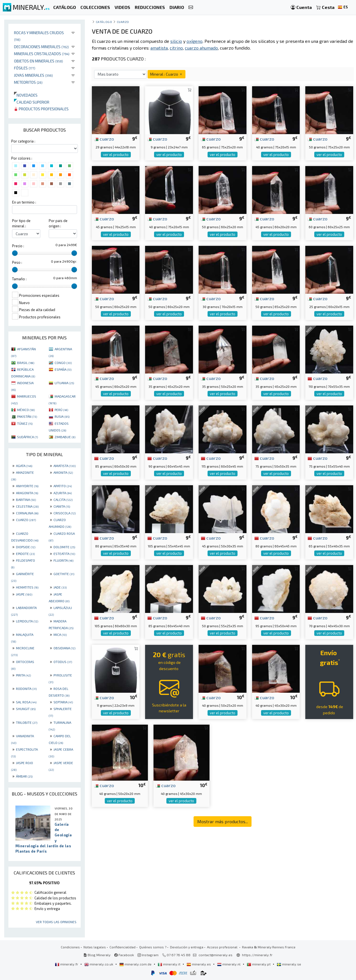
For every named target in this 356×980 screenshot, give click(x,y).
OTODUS (63, 662)
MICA (60, 634)
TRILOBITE (27, 722)
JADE (60, 587)
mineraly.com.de (136, 964)
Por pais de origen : (58, 223)
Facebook (124, 955)
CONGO (63, 363)
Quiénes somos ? (153, 947)
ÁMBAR (24, 776)
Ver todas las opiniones (56, 922)
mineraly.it (169, 964)
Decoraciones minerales (41, 47)
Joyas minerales (33, 75)
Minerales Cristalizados (42, 54)
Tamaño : (19, 279)
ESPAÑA (63, 369)
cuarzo (104, 139)
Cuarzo (123, 22)
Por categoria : (23, 141)
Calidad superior (32, 102)
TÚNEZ (25, 423)
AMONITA (63, 472)
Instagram (148, 955)
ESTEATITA (64, 554)
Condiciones (70, 947)
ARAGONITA (27, 493)
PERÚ (61, 410)
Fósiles (25, 68)
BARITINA (26, 500)
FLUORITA (63, 560)
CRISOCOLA (65, 513)
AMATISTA (65, 466)
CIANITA (62, 506)
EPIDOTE (25, 554)
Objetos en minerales (39, 61)
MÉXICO (26, 410)
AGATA (24, 466)
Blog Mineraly (97, 955)
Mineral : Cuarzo (167, 74)
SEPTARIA (63, 702)
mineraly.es (199, 964)
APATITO (63, 486)
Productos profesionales (41, 109)
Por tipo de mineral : (21, 223)
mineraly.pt (259, 964)
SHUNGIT (26, 709)
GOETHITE (64, 574)
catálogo (104, 22)
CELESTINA (27, 506)
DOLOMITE (64, 547)
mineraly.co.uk (99, 964)
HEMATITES (27, 587)
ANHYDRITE (27, 486)
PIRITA (23, 675)
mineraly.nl (229, 964)
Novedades (26, 95)
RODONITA (26, 689)
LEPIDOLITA (27, 621)
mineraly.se (289, 964)
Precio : (18, 246)
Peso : (17, 262)
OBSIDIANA (64, 648)
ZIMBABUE (65, 437)
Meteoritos (28, 82)
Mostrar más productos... (223, 821)
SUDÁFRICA (27, 437)
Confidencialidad (123, 947)
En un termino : (24, 202)
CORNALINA (27, 513)
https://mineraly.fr (257, 955)
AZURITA (63, 493)
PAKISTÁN (27, 416)
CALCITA (63, 500)
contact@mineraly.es (216, 955)
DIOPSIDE (26, 547)
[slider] (15, 253)
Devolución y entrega (187, 947)
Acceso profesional (223, 947)
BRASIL (26, 363)
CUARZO (26, 520)
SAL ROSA (26, 702)
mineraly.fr (67, 964)
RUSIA (62, 416)
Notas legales (95, 947)
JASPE (24, 594)
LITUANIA (64, 383)
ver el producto (116, 155)
